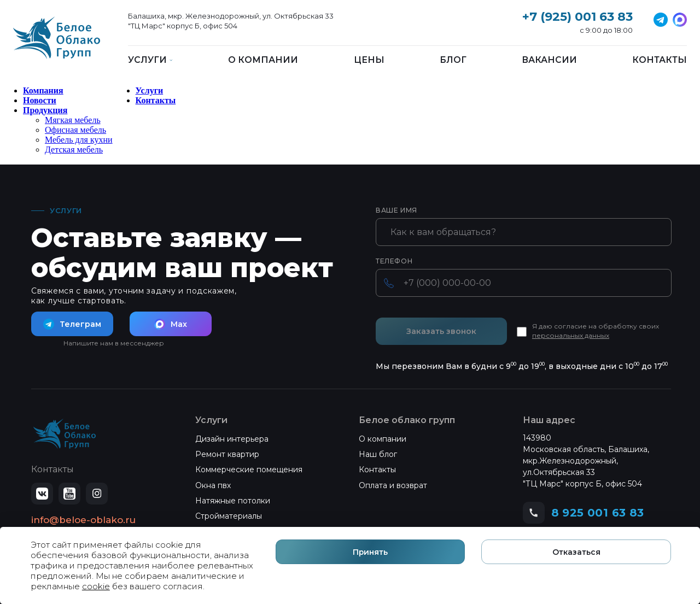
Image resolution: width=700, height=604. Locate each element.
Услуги (150, 90)
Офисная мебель (75, 130)
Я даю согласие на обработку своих (596, 331)
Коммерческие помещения (249, 470)
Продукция (45, 110)
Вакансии (549, 60)
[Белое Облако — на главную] (65, 434)
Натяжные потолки (233, 501)
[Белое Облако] (57, 43)
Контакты (660, 60)
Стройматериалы (229, 516)
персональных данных (571, 335)
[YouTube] (69, 494)
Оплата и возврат (393, 485)
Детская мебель (74, 149)
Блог (453, 60)
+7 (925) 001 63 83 (577, 17)
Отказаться (610, 572)
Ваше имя (396, 210)
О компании (263, 60)
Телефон (394, 261)
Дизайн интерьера (232, 439)
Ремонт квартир (227, 454)
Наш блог (378, 454)
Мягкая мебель (73, 120)
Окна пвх (213, 485)
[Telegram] (680, 20)
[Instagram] (97, 494)
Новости (40, 100)
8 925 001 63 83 (598, 513)
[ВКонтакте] (42, 494)
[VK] (661, 20)
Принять (471, 572)
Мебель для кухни (79, 140)
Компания (43, 90)
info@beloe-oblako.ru (83, 520)
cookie (218, 586)
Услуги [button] (150, 60)
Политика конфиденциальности (87, 536)
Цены (369, 60)
